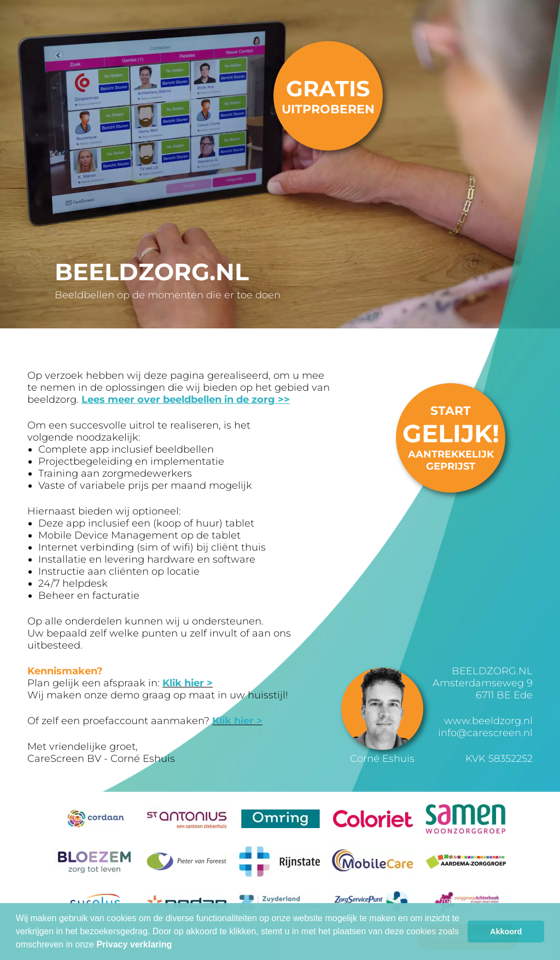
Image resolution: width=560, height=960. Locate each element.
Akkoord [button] (506, 932)
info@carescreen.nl (485, 733)
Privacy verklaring (134, 944)
